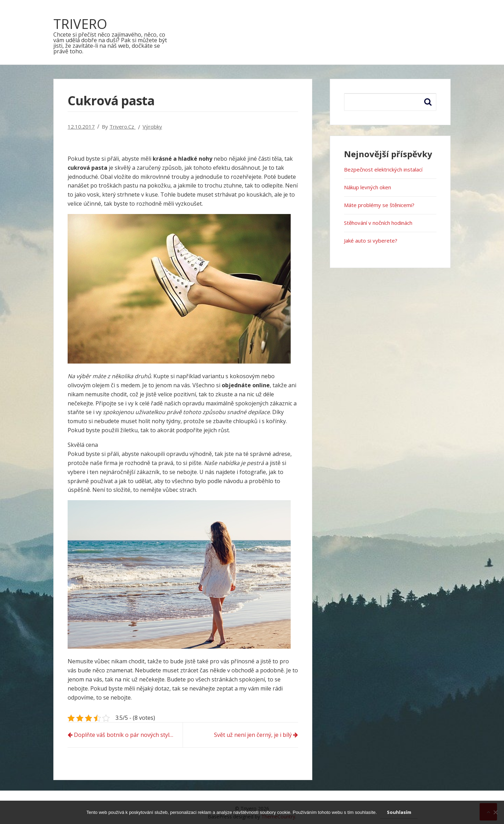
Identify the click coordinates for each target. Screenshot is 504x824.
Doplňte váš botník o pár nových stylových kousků (128, 735)
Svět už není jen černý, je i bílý (253, 735)
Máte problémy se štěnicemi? (379, 205)
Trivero (80, 24)
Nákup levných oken (368, 187)
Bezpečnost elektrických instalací (383, 169)
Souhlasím (399, 812)
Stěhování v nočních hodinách (378, 223)
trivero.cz (123, 127)
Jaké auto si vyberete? (371, 241)
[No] (495, 812)
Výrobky (152, 127)
